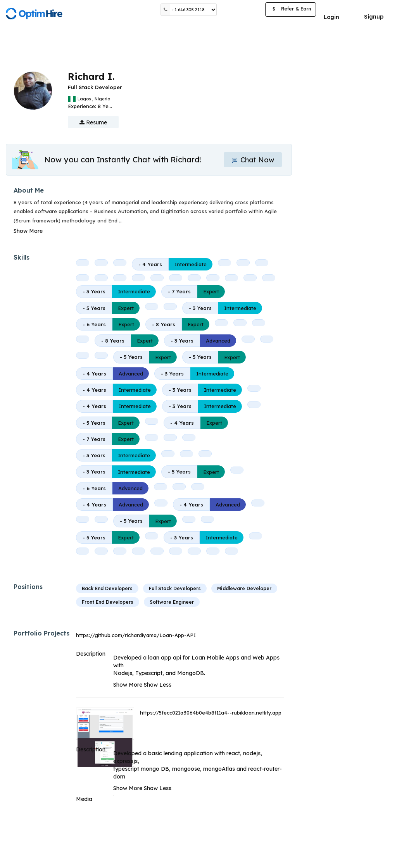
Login (331, 17)
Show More (28, 231)
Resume (93, 122)
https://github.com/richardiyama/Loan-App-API (136, 635)
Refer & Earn (291, 10)
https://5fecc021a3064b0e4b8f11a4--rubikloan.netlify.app (211, 713)
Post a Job (241, 9)
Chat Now (253, 160)
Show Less (158, 685)
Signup (374, 17)
